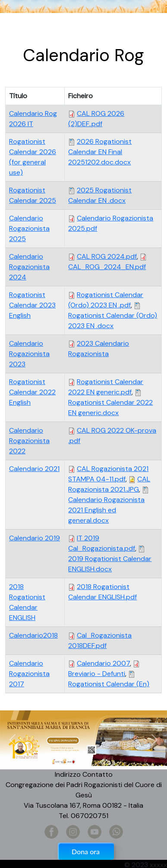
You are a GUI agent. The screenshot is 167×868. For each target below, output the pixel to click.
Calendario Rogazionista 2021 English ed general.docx (106, 510)
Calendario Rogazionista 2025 (29, 228)
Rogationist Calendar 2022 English (32, 392)
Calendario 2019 (35, 538)
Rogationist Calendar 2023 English (32, 305)
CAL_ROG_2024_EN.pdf (107, 267)
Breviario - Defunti (97, 674)
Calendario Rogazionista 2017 (29, 674)
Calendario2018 (33, 635)
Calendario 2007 (103, 663)
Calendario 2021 (34, 469)
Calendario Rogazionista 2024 (29, 267)
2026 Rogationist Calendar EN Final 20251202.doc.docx (100, 152)
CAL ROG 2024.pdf (107, 256)
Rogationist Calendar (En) (109, 684)
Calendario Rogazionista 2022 (29, 441)
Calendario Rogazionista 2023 (29, 354)
